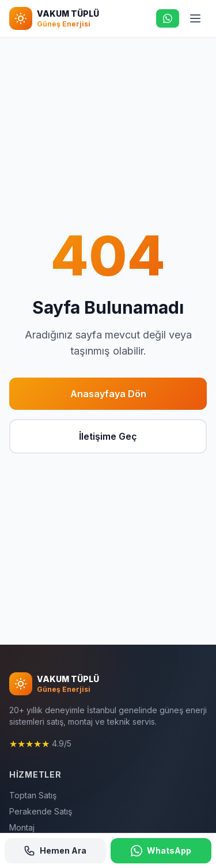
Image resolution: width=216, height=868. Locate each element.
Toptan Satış (33, 795)
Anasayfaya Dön (108, 394)
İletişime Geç (108, 436)
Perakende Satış (41, 811)
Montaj (22, 827)
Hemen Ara (55, 851)
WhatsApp (161, 851)
